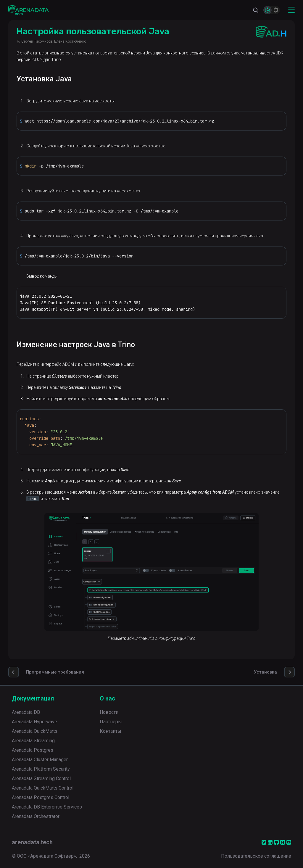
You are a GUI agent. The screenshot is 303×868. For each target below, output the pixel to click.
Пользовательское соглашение (256, 856)
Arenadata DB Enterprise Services (47, 807)
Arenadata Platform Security (41, 769)
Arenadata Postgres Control (41, 797)
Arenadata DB (26, 712)
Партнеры (111, 722)
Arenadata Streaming (33, 741)
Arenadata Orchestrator (36, 816)
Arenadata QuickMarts (35, 731)
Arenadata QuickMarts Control (43, 788)
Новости (109, 712)
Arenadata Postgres (33, 750)
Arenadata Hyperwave (34, 722)
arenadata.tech (32, 842)
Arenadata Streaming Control (41, 778)
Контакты (111, 731)
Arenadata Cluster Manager (40, 760)
